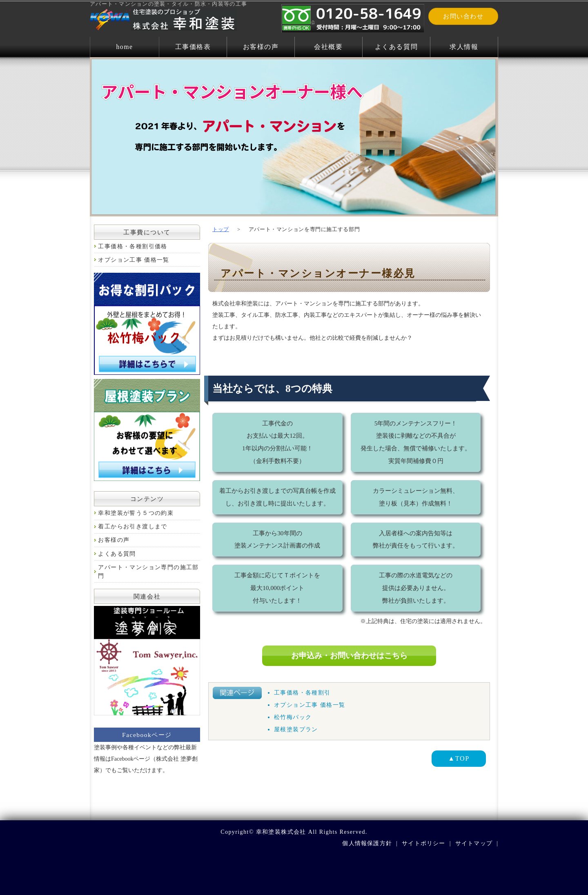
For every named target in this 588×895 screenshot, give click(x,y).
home (125, 47)
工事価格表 (193, 47)
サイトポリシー (423, 843)
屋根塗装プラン (296, 729)
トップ (221, 229)
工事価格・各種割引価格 (133, 246)
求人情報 (464, 47)
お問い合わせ (467, 17)
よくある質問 (396, 47)
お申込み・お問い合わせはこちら (349, 656)
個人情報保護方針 (366, 843)
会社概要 (328, 47)
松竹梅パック (293, 717)
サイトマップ (473, 843)
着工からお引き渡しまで (133, 527)
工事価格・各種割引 (302, 693)
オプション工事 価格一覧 (310, 705)
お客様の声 (261, 47)
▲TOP (459, 758)
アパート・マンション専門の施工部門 (148, 572)
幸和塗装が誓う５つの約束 (136, 513)
